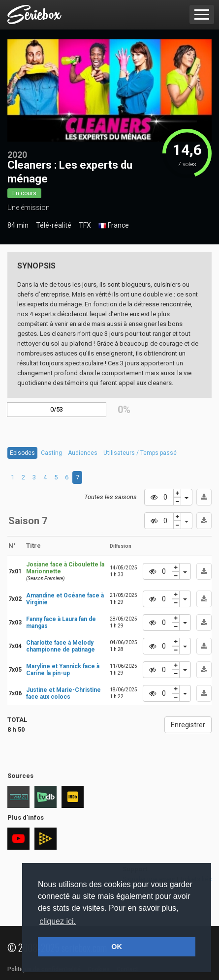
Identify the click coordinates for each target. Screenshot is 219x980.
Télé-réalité (54, 225)
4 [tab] (45, 477)
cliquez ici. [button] (58, 921)
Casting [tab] (51, 453)
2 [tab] (23, 477)
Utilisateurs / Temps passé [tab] (140, 453)
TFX (85, 225)
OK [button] (117, 947)
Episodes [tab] (22, 453)
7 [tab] (78, 477)
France (114, 226)
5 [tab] (56, 477)
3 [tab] (34, 477)
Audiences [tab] (83, 453)
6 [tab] (67, 477)
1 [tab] (13, 477)
